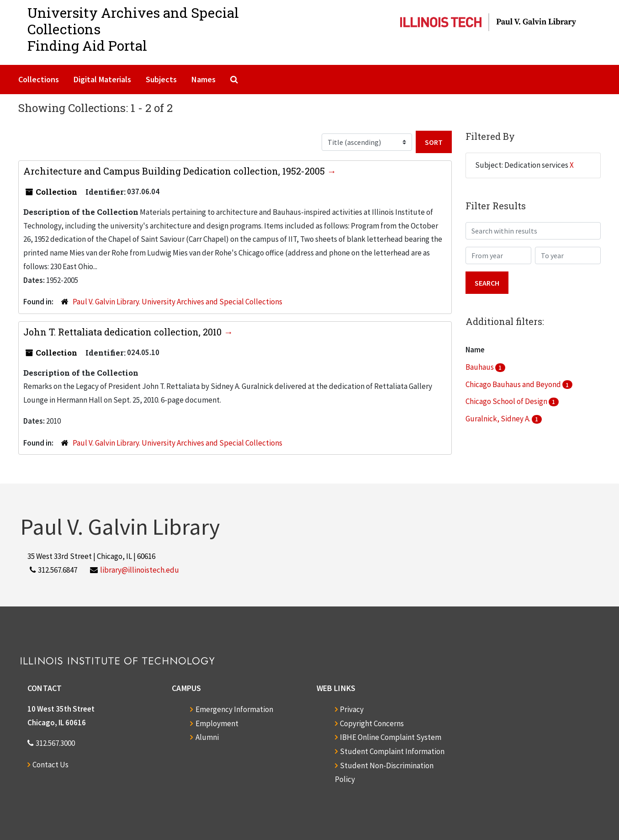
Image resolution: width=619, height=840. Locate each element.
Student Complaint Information (392, 751)
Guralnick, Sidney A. (499, 419)
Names (204, 79)
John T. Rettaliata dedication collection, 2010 (124, 332)
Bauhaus (480, 367)
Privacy (352, 709)
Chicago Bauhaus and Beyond (514, 384)
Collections (39, 79)
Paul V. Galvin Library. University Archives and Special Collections (177, 302)
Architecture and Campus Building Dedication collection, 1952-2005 (175, 171)
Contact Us (50, 765)
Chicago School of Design (507, 401)
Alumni (207, 737)
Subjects (161, 79)
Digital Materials (102, 79)
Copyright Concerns (372, 723)
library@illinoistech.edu (140, 570)
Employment (217, 723)
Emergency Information (234, 709)
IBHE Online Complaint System (391, 737)
